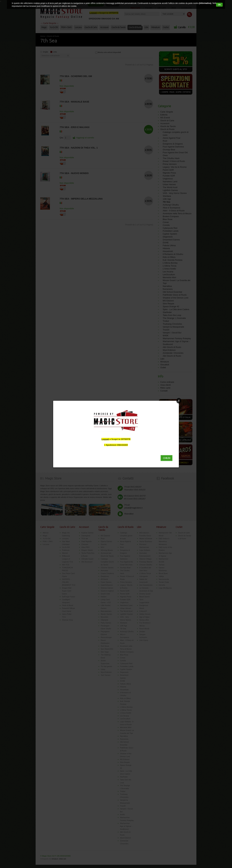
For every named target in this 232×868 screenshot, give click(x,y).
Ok (219, 5)
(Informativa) (205, 3)
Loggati (105, 439)
